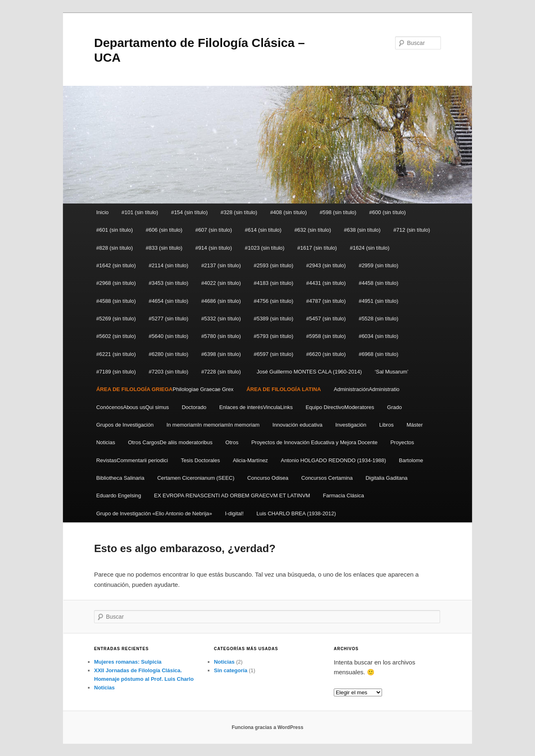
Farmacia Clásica (343, 495)
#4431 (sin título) (326, 283)
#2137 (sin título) (221, 265)
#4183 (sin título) (273, 283)
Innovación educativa (297, 425)
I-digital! (234, 513)
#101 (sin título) (140, 212)
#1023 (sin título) (265, 248)
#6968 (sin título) (379, 354)
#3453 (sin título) (169, 283)
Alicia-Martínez (250, 460)
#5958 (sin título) (326, 336)
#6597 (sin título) (273, 354)
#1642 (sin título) (116, 265)
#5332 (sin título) (221, 319)
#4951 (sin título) (379, 301)
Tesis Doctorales (200, 460)
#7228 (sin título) (221, 372)
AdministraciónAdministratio (366, 389)
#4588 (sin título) (116, 301)
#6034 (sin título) (379, 336)
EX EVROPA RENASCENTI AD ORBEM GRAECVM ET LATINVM (232, 495)
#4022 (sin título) (221, 283)
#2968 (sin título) (116, 283)
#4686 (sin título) (221, 301)
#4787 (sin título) (326, 301)
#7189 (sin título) (116, 372)
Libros (386, 425)
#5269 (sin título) (116, 319)
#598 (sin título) (338, 212)
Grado (394, 407)
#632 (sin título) (313, 230)
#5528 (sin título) (379, 319)
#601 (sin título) (115, 230)
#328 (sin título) (239, 212)
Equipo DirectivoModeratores (340, 407)
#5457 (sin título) (326, 319)
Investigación (351, 425)
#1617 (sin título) (317, 248)
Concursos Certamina (327, 478)
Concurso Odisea (268, 478)
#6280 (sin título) (169, 354)
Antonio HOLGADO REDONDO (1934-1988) (334, 460)
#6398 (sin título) (221, 354)
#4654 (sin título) (169, 301)
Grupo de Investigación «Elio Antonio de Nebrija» (154, 513)
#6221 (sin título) (116, 354)
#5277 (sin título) (169, 319)
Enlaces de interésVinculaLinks (256, 407)
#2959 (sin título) (379, 265)
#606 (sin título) (164, 230)
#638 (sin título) (362, 230)
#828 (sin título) (115, 248)
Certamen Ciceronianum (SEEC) (196, 478)
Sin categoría (231, 670)
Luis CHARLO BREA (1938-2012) (296, 513)
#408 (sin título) (288, 212)
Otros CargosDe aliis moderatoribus (170, 442)
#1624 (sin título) (370, 248)
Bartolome (411, 460)
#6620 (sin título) (326, 354)
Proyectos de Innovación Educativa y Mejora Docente (314, 442)
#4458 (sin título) (379, 283)
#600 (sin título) (388, 212)
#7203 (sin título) (169, 372)
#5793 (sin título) (273, 336)
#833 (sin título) (164, 248)
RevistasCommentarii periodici (132, 460)
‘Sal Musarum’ (391, 372)
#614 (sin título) (263, 230)
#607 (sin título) (214, 230)
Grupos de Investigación (125, 425)
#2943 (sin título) (326, 265)
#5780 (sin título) (221, 336)
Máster (415, 425)
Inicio (102, 212)
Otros (232, 442)
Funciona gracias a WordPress (267, 727)
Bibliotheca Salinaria (120, 478)
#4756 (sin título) (273, 301)
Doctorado (194, 407)
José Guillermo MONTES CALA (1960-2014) (308, 372)
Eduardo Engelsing (119, 495)
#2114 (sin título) (169, 265)
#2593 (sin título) (273, 265)
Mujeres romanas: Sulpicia (128, 662)
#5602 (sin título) (116, 336)
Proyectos (402, 442)
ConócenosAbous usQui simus (133, 407)
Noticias (106, 442)
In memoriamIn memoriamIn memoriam (213, 425)
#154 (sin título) (189, 212)
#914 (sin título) (214, 248)
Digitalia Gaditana (387, 478)
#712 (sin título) (412, 230)
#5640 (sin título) (169, 336)
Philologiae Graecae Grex (165, 389)
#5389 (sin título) (273, 319)
